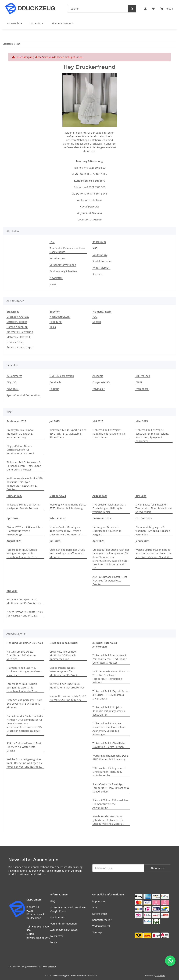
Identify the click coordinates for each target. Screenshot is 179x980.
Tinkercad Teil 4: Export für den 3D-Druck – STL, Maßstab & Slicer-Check (68, 434)
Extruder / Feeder (17, 322)
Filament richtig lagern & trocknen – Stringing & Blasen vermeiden (153, 531)
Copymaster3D (101, 382)
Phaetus (54, 389)
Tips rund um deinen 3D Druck (25, 643)
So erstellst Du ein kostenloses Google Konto (67, 250)
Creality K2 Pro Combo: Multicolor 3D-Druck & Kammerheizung (20, 434)
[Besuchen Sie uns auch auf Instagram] (29, 959)
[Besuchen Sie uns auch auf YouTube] (21, 959)
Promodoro (142, 389)
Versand (52, 967)
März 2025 (142, 421)
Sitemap (97, 274)
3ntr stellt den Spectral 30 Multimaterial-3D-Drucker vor (24, 601)
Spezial (97, 322)
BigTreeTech (143, 376)
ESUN (139, 382)
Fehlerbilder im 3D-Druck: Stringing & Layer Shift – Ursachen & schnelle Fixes (22, 553)
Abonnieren (157, 868)
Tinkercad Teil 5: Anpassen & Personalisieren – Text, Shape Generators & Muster (24, 466)
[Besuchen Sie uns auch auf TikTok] (38, 959)
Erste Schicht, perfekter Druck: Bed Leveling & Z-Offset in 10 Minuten (67, 553)
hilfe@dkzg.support (38, 938)
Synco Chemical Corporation (23, 395)
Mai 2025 (98, 421)
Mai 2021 (12, 591)
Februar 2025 (14, 496)
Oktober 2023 (144, 518)
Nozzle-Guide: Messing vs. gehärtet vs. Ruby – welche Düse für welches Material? (66, 531)
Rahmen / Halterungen (20, 347)
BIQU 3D (12, 382)
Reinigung (56, 322)
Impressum (99, 242)
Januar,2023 (142, 541)
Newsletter (56, 278)
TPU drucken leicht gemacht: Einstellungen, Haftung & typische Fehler (109, 508)
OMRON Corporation (62, 376)
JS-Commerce (14, 376)
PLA (95, 317)
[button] (145, 9)
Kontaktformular (89, 207)
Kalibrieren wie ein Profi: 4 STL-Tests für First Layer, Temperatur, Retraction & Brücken (25, 484)
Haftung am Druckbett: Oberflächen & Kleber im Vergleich (107, 531)
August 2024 (100, 496)
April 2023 (98, 541)
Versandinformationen (63, 265)
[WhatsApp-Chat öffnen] (170, 961)
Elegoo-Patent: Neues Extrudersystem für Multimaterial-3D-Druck (20, 450)
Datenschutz (100, 255)
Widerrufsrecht (101, 268)
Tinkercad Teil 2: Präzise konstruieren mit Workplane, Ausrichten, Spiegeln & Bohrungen (152, 435)
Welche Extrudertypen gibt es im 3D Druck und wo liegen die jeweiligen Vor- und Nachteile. (153, 553)
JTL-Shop (161, 976)
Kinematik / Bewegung (20, 332)
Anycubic (98, 376)
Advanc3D (12, 389)
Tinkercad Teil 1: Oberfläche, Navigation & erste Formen (23, 506)
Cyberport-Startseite (89, 219)
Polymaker (99, 389)
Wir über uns (57, 258)
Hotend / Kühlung (17, 327)
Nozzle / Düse (15, 342)
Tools (53, 327)
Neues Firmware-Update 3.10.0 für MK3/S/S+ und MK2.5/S (25, 614)
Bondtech (55, 382)
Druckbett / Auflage (18, 317)
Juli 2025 (55, 421)
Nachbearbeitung (60, 317)
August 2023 (14, 541)
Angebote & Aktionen (89, 213)
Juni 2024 (141, 496)
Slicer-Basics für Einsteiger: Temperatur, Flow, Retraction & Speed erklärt (154, 508)
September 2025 (16, 421)
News (53, 284)
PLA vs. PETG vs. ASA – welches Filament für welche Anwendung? (25, 531)
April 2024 (13, 518)
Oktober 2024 (58, 496)
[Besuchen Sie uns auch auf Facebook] (12, 959)
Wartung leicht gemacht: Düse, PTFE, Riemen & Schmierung (68, 506)
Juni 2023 (55, 541)
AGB (95, 248)
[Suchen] (98, 9)
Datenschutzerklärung (69, 867)
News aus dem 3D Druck (64, 643)
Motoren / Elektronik (19, 337)
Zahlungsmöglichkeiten (63, 271)
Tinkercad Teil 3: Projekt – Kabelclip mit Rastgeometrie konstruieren (109, 434)
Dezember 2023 (102, 518)
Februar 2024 (57, 518)
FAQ (52, 242)
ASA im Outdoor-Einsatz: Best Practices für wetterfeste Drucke (110, 581)
